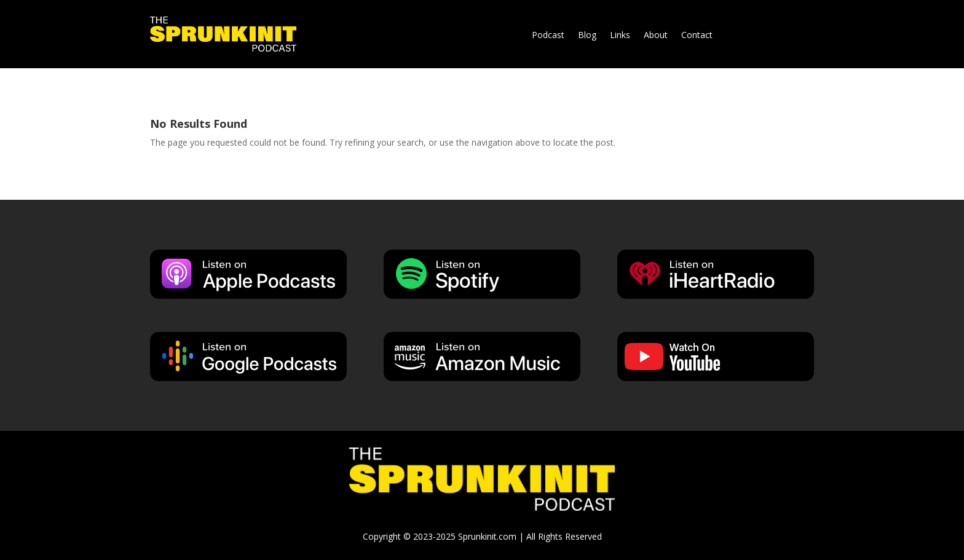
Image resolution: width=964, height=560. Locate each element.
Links (620, 36)
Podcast (548, 36)
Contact (697, 36)
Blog (587, 36)
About (656, 36)
